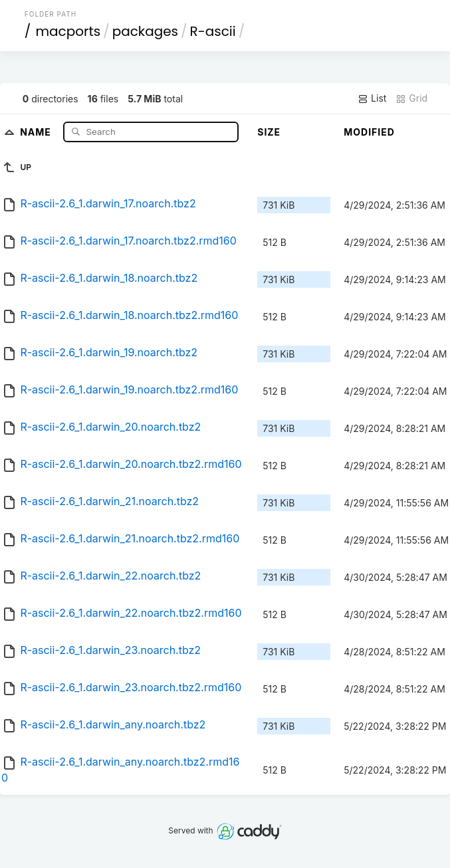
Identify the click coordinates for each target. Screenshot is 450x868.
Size (269, 132)
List (372, 98)
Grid (411, 98)
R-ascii (213, 31)
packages (145, 31)
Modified (369, 132)
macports (68, 31)
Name (37, 131)
